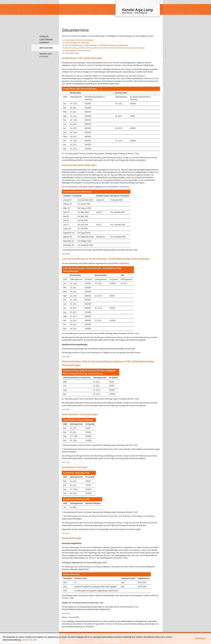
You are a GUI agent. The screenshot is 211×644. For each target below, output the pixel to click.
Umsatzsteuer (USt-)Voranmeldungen (79, 40)
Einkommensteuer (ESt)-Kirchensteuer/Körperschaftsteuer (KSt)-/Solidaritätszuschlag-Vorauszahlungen (105, 48)
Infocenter (46, 48)
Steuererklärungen (72, 53)
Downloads (44, 56)
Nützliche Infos (46, 54)
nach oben (66, 254)
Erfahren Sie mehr (30, 640)
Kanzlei (44, 36)
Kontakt (44, 42)
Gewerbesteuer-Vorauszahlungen (78, 51)
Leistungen (46, 40)
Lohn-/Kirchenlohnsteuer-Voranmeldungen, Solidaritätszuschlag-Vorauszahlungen (96, 45)
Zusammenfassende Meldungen (77, 43)
